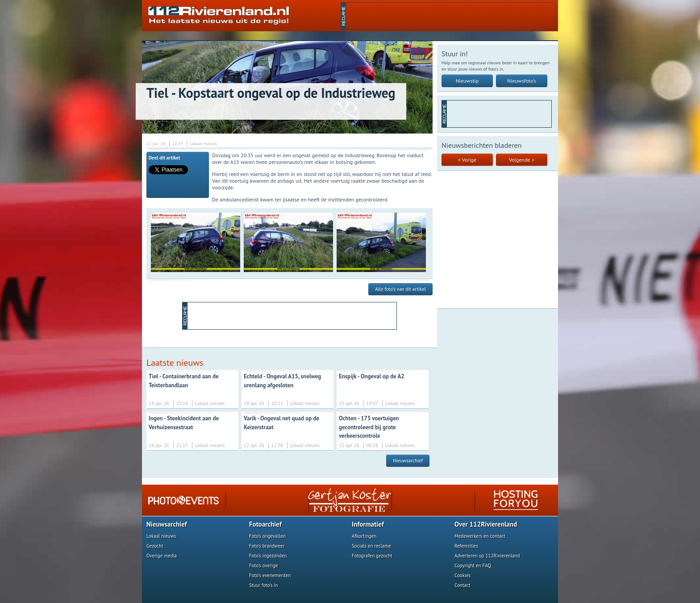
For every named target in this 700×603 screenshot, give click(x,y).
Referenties (466, 546)
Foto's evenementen (270, 575)
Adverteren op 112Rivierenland (487, 556)
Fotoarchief (265, 524)
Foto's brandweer (267, 546)
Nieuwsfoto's (522, 81)
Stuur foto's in (264, 585)
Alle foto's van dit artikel (400, 289)
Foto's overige (264, 565)
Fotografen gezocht (372, 556)
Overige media (162, 556)
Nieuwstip (467, 81)
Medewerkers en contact (480, 536)
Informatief (368, 524)
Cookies (462, 575)
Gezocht (155, 546)
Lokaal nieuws (161, 536)
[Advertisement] (450, 16)
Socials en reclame (371, 546)
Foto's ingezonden (268, 556)
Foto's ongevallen (267, 536)
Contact (462, 585)
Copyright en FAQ (473, 565)
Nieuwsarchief (408, 461)
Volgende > (522, 160)
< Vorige (467, 160)
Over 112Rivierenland (486, 524)
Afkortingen (364, 536)
